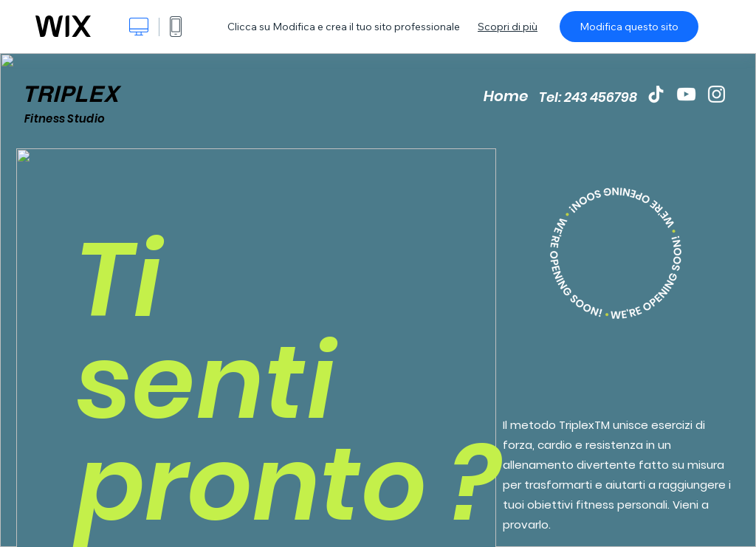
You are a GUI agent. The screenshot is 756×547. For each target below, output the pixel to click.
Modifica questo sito (629, 27)
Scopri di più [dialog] (508, 27)
